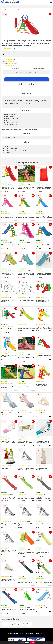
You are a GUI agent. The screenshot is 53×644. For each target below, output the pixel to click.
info (16, 191)
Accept (33, 643)
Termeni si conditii (13, 634)
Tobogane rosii (19, 624)
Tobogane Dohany (14, 9)
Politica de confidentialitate (27, 634)
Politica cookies (40, 634)
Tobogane (5, 9)
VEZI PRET (26, 79)
